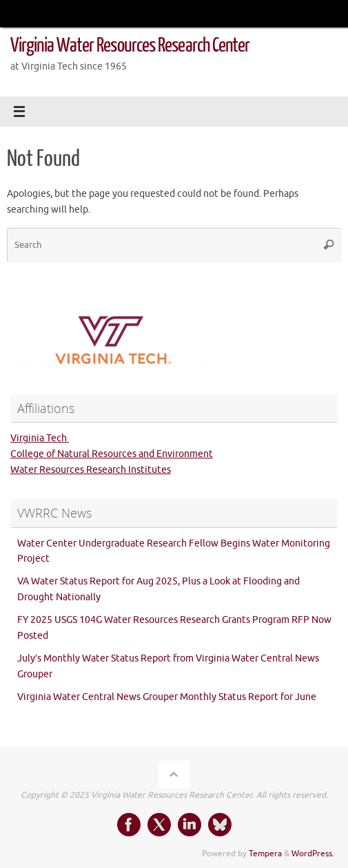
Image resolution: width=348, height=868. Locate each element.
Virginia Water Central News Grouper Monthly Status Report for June (167, 697)
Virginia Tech (40, 438)
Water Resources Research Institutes (91, 470)
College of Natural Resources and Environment (112, 454)
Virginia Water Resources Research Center (130, 45)
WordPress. (313, 854)
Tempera (265, 854)
